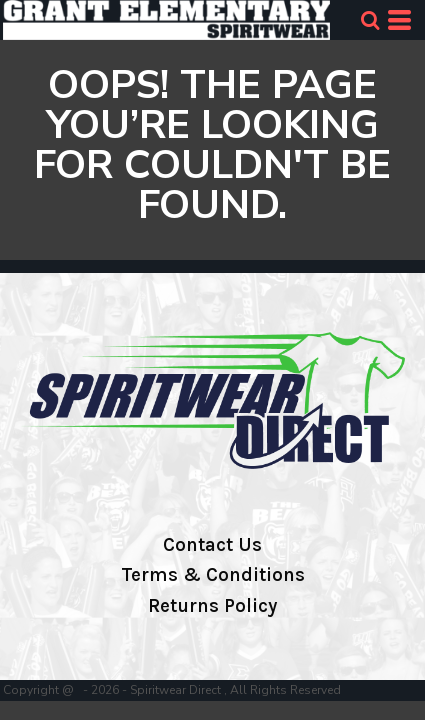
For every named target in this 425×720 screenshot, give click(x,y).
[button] (370, 20)
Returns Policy (212, 606)
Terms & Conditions (213, 575)
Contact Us (212, 545)
